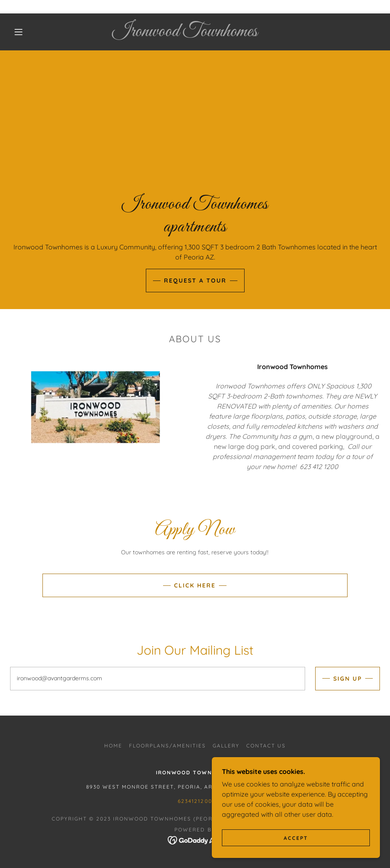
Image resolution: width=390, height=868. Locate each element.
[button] (18, 32)
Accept (296, 838)
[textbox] (158, 679)
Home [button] (113, 746)
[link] (185, 34)
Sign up (348, 679)
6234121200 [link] (195, 801)
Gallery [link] (226, 746)
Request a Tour (195, 281)
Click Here (195, 585)
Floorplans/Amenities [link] (167, 746)
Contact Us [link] (266, 746)
